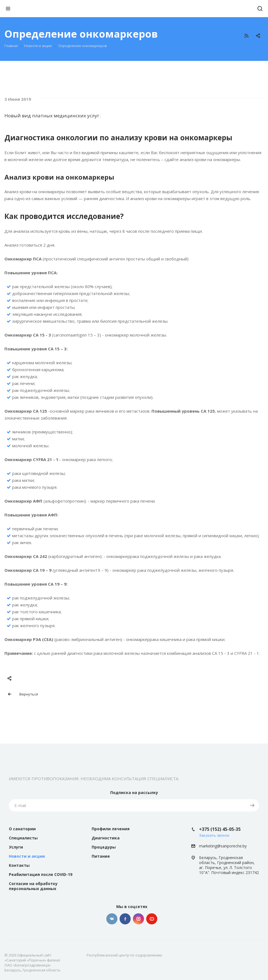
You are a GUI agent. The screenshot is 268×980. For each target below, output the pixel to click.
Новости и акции (27, 856)
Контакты (19, 865)
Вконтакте (112, 919)
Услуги (16, 847)
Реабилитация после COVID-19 (41, 874)
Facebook (125, 919)
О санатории (22, 829)
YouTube (152, 919)
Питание (101, 856)
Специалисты (23, 838)
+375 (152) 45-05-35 (220, 829)
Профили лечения (111, 829)
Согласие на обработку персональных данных (33, 886)
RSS (246, 36)
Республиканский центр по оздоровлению (124, 955)
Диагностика (106, 838)
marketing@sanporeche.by (223, 846)
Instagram (138, 919)
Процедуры (104, 847)
